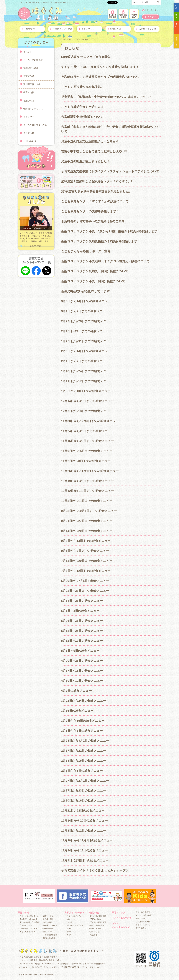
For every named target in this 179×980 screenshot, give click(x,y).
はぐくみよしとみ (71, 39)
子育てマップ (88, 29)
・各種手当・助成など (50, 925)
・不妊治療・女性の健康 (28, 919)
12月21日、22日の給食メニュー (83, 811)
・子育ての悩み (95, 919)
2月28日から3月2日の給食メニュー (85, 741)
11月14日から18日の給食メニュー (84, 850)
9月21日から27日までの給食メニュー (87, 521)
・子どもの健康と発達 (97, 922)
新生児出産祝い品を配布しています (85, 291)
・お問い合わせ (140, 928)
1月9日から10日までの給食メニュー (86, 391)
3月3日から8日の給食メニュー (82, 731)
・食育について (48, 932)
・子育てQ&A (139, 918)
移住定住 (176, 41)
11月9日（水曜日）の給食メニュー (85, 860)
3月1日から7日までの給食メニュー (85, 311)
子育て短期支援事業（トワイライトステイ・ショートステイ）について (110, 171)
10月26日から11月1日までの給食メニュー (90, 471)
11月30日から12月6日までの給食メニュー (90, 421)
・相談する (93, 935)
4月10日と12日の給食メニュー (82, 681)
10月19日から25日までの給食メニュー (88, 481)
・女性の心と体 (95, 932)
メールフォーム (92, 967)
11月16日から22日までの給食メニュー (88, 441)
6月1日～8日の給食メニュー (80, 611)
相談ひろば (115, 29)
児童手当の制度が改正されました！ (85, 161)
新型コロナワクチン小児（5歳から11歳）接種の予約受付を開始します (109, 231)
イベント (28, 52)
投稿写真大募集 (31, 68)
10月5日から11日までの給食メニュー (87, 501)
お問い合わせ (150, 10)
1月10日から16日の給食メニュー (84, 800)
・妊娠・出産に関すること (28, 916)
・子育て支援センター (27, 932)
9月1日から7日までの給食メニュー (85, 551)
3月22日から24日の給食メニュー (84, 701)
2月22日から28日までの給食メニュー (87, 321)
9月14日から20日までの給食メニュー (87, 531)
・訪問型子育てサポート (28, 929)
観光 (176, 16)
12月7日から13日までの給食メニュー (87, 411)
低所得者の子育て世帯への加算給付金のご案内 (93, 221)
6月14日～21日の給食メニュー (82, 601)
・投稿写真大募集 (48, 938)
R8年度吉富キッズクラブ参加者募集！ (87, 57)
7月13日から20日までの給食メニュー (87, 561)
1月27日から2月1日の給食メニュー (85, 781)
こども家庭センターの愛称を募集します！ (90, 211)
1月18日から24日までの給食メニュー (87, 371)
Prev (19, 219)
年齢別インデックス (62, 29)
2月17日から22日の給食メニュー (84, 751)
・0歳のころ (70, 919)
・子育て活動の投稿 (49, 935)
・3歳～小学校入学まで (74, 925)
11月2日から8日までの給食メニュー (86, 461)
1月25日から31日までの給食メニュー (87, 341)
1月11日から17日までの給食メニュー (87, 381)
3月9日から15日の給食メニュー (83, 721)
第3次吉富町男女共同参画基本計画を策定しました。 (97, 191)
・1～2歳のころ (71, 922)
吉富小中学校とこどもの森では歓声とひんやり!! (94, 151)
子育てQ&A (29, 76)
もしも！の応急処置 (33, 60)
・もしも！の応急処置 (143, 915)
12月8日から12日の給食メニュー (84, 831)
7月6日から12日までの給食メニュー (86, 571)
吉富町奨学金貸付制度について (82, 117)
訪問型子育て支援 (147, 29)
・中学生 (68, 932)
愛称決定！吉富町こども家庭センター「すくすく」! (97, 181)
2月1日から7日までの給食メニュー (85, 361)
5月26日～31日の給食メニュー (82, 621)
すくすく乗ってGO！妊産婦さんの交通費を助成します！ (100, 67)
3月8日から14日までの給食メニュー (86, 301)
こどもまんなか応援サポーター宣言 (86, 251)
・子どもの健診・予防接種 (28, 922)
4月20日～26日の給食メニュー (82, 661)
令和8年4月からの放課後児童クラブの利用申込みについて (101, 77)
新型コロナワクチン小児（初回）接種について (93, 281)
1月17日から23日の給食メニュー (84, 790)
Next (53, 219)
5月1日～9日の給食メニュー (80, 651)
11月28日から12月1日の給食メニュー (87, 840)
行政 (176, 7)
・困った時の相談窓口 (97, 916)
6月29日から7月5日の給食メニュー (85, 581)
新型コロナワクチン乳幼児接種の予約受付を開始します (99, 241)
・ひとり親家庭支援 (96, 925)
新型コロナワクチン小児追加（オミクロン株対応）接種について (105, 261)
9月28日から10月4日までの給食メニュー (89, 511)
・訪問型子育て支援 (142, 922)
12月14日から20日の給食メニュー (84, 821)
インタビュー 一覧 (32, 246)
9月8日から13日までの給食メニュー (86, 541)
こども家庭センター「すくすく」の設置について (95, 201)
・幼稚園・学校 (48, 919)
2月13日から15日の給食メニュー (84, 761)
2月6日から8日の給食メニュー (82, 771)
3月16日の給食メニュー (77, 711)
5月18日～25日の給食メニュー (82, 631)
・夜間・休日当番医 (142, 912)
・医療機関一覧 (48, 929)
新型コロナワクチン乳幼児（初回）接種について (95, 271)
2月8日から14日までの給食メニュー (86, 351)
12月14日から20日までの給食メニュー (88, 401)
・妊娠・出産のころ (73, 916)
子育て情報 (29, 29)
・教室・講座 (47, 922)
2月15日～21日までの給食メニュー (85, 331)
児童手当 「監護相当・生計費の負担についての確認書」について (106, 97)
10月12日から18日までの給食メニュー (88, 491)
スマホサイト (141, 959)
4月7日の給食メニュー (77, 691)
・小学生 (68, 929)
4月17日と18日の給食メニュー (82, 671)
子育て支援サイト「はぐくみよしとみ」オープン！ (96, 870)
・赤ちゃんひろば (25, 925)
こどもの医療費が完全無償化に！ (84, 87)
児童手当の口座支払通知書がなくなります (90, 141)
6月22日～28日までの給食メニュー (85, 591)
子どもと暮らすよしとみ (35, 125)
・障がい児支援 (95, 929)
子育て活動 (29, 133)
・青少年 (68, 935)
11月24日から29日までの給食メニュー (88, 431)
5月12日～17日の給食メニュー (82, 641)
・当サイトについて (142, 925)
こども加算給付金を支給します (82, 107)
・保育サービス (48, 916)
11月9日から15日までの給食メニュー (87, 451)
